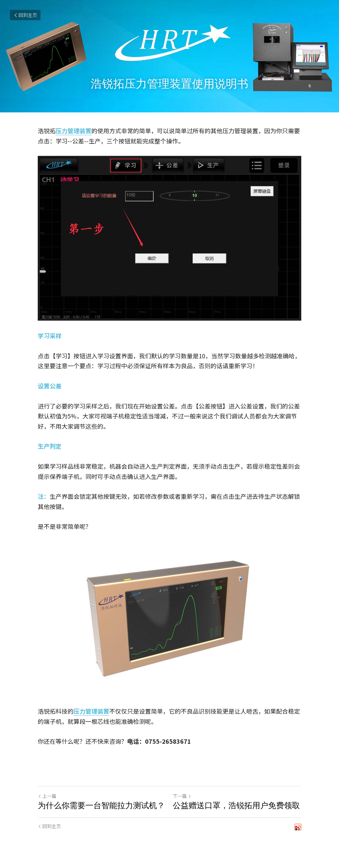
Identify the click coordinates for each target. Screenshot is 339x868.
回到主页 (25, 15)
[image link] (169, 619)
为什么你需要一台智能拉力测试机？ (101, 805)
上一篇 (47, 796)
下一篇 (182, 796)
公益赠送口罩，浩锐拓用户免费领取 (236, 805)
